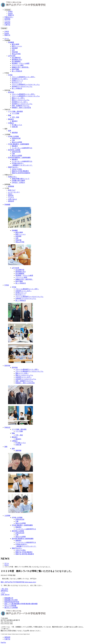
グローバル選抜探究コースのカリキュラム (26, 85)
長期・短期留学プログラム (21, 106)
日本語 (10, 12)
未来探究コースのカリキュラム (22, 86)
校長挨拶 (15, 48)
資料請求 (7, 23)
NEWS (10, 194)
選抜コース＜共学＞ (18, 98)
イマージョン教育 (18, 65)
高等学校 (11, 92)
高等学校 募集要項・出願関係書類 (19, 158)
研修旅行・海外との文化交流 (21, 108)
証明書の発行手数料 (18, 181)
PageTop (3, 642)
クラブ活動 (15, 113)
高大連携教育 (16, 62)
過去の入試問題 (17, 142)
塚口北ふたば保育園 (11, 608)
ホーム (7, 38)
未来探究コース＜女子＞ (20, 79)
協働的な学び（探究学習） (21, 67)
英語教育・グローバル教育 (21, 63)
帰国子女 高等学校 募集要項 (21, 173)
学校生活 (7, 427)
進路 (10, 131)
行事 (13, 140)
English (10, 13)
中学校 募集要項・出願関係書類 (19, 144)
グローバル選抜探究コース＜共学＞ (24, 77)
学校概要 (11, 42)
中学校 (10, 75)
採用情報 (7, 19)
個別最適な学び (17, 60)
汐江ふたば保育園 (10, 606)
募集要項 (15, 146)
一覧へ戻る (4, 589)
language (8, 10)
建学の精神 (15, 44)
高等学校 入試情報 (14, 150)
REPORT (11, 196)
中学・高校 (15, 117)
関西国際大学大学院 (11, 600)
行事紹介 (11, 123)
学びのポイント (17, 83)
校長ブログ (12, 190)
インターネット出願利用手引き (22, 148)
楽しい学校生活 (17, 71)
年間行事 (15, 127)
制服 (10, 115)
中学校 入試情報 (13, 136)
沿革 (13, 50)
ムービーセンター (14, 192)
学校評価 (15, 52)
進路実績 (15, 133)
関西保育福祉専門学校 (12, 602)
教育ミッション (17, 46)
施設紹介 (11, 119)
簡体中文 (11, 15)
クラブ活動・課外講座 (15, 111)
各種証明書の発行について (21, 179)
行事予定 (7, 25)
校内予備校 (15, 69)
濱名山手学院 (16, 54)
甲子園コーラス (17, 125)
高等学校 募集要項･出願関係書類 (23, 539)
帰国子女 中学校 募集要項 (20, 171)
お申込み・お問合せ (18, 182)
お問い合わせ (12, 199)
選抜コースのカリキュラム (21, 100)
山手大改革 (12, 56)
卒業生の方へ (9, 17)
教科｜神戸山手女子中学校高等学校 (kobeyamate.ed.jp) (18, 582)
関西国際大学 (9, 598)
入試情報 (7, 516)
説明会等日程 (16, 138)
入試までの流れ (17, 169)
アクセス (7, 21)
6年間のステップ (17, 81)
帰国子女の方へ (13, 167)
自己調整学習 (16, 58)
